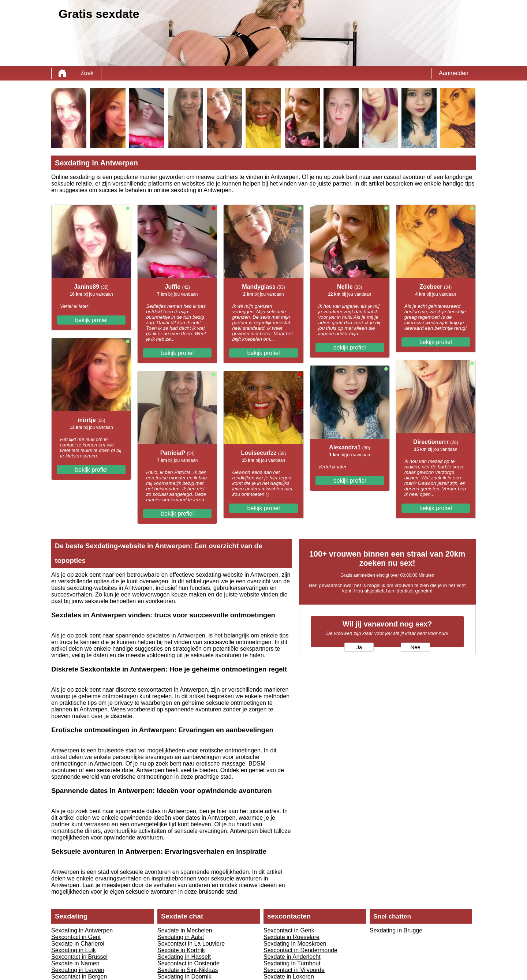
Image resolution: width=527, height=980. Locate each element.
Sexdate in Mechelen (185, 930)
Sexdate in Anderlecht (292, 957)
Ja (359, 647)
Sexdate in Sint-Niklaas (188, 970)
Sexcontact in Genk (289, 930)
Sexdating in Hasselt (184, 957)
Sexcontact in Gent (76, 937)
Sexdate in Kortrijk (181, 950)
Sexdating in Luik (74, 950)
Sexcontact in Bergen (79, 977)
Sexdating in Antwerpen (82, 930)
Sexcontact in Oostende (188, 963)
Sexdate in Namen (75, 963)
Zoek (87, 73)
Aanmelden (454, 73)
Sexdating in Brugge (396, 930)
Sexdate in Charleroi (78, 944)
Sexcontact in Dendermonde (300, 950)
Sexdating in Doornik (184, 977)
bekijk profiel (91, 320)
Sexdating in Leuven (78, 970)
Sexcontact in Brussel (79, 957)
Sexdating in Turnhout (292, 963)
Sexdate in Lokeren (289, 977)
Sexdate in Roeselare (291, 937)
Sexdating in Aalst (181, 937)
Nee (416, 647)
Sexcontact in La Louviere (191, 944)
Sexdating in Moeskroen (295, 944)
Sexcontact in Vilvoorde (294, 970)
